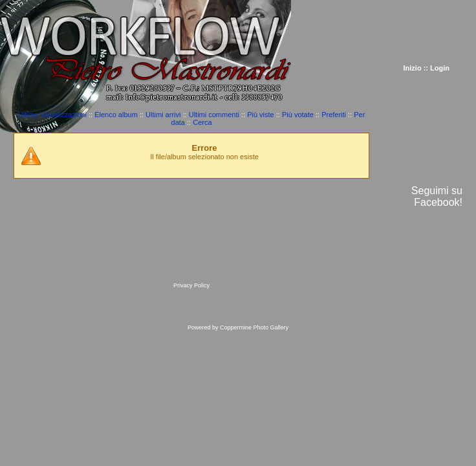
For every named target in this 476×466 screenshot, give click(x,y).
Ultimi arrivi (163, 115)
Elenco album (116, 115)
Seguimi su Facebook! (437, 196)
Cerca (202, 122)
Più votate (298, 115)
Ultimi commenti (214, 115)
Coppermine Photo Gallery (254, 327)
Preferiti (334, 115)
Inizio (413, 68)
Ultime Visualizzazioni (52, 115)
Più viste (261, 115)
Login (440, 68)
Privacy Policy (191, 285)
